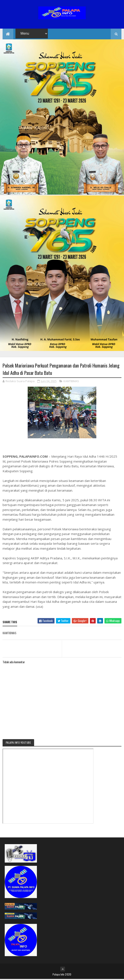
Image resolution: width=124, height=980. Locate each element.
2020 (68, 975)
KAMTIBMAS (71, 382)
